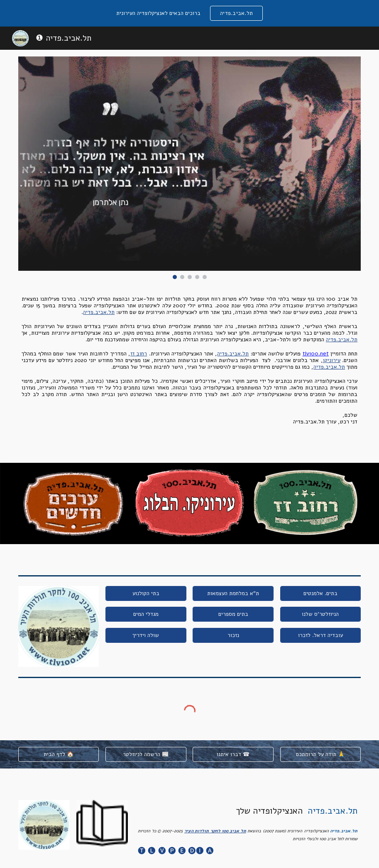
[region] (189, 13)
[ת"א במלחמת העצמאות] (233, 593)
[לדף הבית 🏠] (59, 755)
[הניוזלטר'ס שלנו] (321, 614)
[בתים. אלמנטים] (321, 593)
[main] (189, 360)
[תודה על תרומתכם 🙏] (321, 755)
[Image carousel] (189, 168)
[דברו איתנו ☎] (233, 755)
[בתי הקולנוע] (146, 593)
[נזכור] (233, 636)
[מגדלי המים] (146, 614)
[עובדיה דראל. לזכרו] (321, 636)
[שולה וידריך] (146, 636)
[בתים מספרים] (233, 614)
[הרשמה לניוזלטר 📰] (146, 755)
